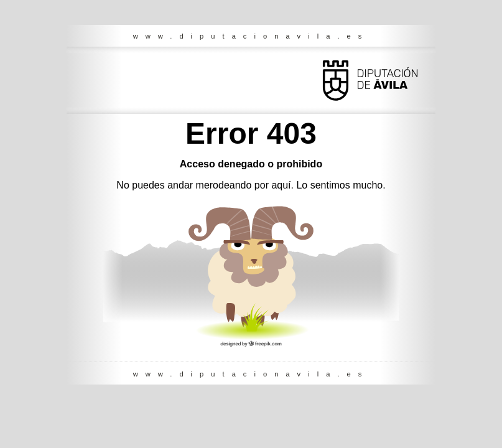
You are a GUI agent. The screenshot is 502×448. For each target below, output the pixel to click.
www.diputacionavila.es (251, 36)
